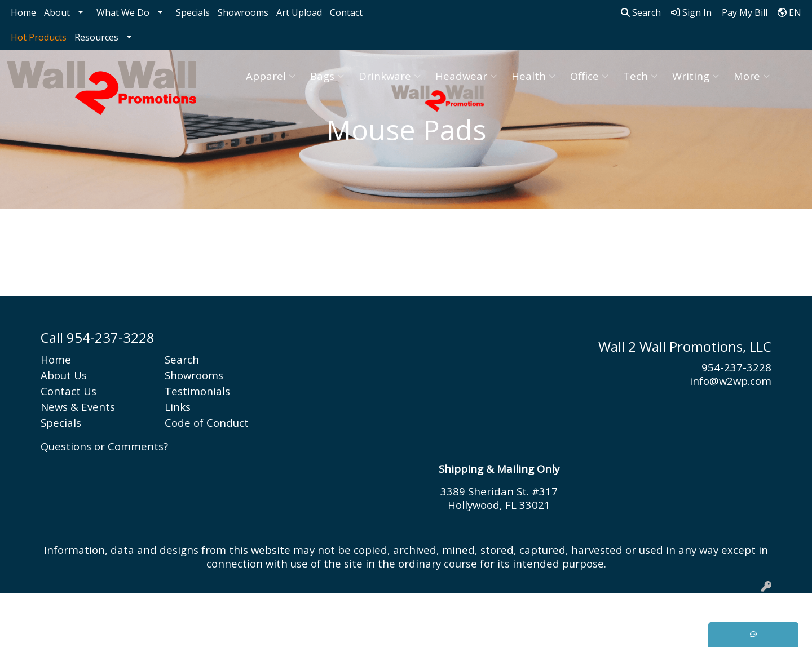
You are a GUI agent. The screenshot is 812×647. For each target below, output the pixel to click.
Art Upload (299, 12)
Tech (640, 76)
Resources (96, 37)
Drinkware (390, 76)
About (57, 12)
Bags (327, 76)
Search (641, 12)
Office (589, 76)
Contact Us (69, 391)
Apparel (271, 76)
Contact (346, 12)
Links (178, 407)
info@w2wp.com (731, 381)
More (752, 76)
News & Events (78, 407)
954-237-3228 (736, 367)
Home (23, 12)
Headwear (466, 76)
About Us (64, 375)
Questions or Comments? (104, 446)
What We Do (123, 12)
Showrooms (243, 12)
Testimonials (197, 391)
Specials (193, 12)
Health (533, 76)
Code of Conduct (207, 422)
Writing (696, 76)
